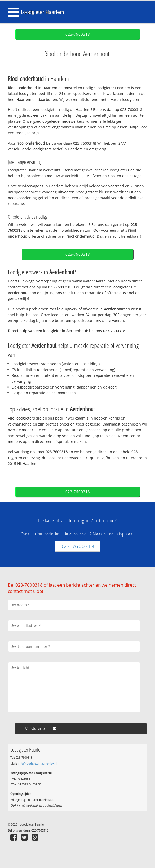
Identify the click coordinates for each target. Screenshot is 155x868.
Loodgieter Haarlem (43, 12)
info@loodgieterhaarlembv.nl (37, 763)
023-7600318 (78, 34)
